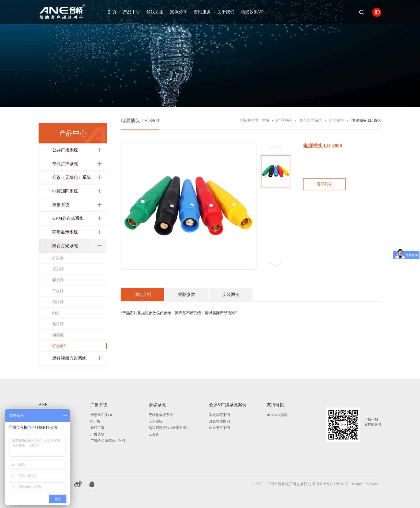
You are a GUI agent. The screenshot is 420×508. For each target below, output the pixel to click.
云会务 (154, 434)
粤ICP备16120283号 (332, 484)
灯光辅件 (60, 346)
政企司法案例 (219, 421)
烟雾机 (58, 335)
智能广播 (97, 428)
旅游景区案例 (219, 428)
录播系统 (61, 205)
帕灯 (56, 313)
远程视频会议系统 (69, 358)
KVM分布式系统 (68, 218)
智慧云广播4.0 (101, 415)
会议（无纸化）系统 (72, 177)
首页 (266, 120)
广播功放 (97, 434)
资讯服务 (202, 12)
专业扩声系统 (65, 164)
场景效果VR (252, 12)
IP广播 (95, 421)
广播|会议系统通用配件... (109, 441)
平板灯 (58, 291)
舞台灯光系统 (65, 246)
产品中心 (132, 12)
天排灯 (58, 302)
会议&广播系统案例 (228, 405)
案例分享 (179, 12)
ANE (43, 404)
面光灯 (58, 280)
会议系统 (157, 405)
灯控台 (58, 258)
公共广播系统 (65, 150)
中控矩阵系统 (65, 191)
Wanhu (375, 484)
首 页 (112, 12)
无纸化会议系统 (161, 415)
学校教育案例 (219, 415)
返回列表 (324, 184)
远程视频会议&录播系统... (169, 428)
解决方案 (155, 12)
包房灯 (58, 324)
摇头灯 (58, 269)
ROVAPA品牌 (277, 415)
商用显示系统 (65, 232)
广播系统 (99, 405)
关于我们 (226, 12)
